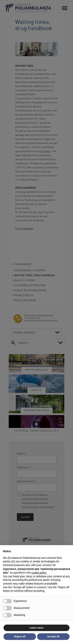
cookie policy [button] (39, 573)
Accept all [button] (53, 636)
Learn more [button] (36, 628)
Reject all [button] (20, 636)
